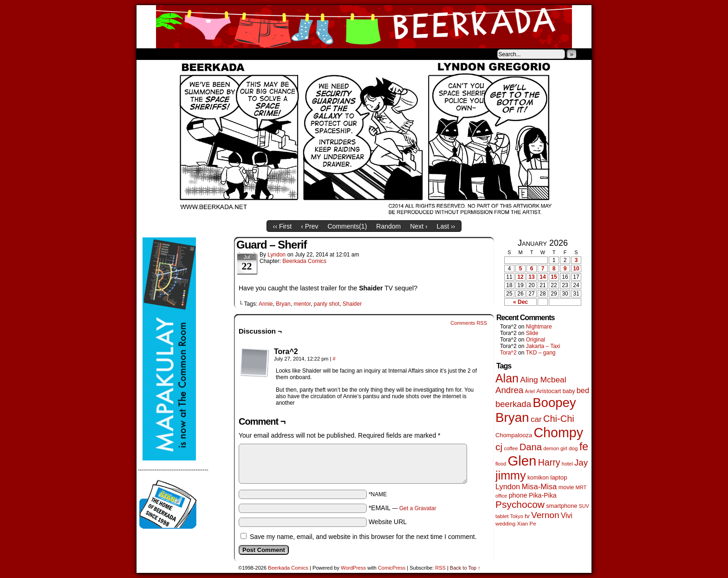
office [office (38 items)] (501, 496)
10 (576, 269)
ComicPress (392, 568)
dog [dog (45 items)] (573, 448)
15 (554, 277)
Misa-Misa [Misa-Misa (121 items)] (539, 487)
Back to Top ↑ (465, 568)
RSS (440, 568)
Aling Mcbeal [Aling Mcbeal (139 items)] (543, 380)
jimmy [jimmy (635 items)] (511, 475)
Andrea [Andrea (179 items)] (509, 390)
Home (149, 54)
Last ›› (446, 226)
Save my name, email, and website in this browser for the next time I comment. (363, 537)
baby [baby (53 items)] (569, 391)
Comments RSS (469, 323)
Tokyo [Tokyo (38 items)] (517, 516)
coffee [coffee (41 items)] (511, 448)
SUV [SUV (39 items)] (584, 506)
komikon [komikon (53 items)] (538, 478)
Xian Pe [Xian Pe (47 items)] (527, 523)
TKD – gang (540, 353)
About (177, 54)
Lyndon (276, 255)
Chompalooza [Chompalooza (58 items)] (514, 435)
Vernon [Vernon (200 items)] (545, 515)
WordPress (353, 568)
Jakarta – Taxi (543, 346)
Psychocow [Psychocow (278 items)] (520, 504)
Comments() (348, 226)
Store (206, 54)
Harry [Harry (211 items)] (549, 462)
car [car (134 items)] (536, 419)
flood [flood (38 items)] (501, 464)
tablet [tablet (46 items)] (502, 516)
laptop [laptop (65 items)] (559, 477)
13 (531, 277)
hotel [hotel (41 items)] (567, 464)
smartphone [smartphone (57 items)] (562, 506)
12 (520, 277)
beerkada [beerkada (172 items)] (513, 404)
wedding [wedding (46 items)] (505, 523)
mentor (302, 304)
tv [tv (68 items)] (527, 516)
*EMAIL (403, 508)
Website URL (388, 522)
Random (388, 226)
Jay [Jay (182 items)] (581, 463)
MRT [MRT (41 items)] (581, 487)
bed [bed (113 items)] (583, 390)
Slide (532, 333)
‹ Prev (309, 226)
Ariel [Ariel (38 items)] (530, 391)
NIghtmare (539, 327)
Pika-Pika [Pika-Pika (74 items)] (543, 495)
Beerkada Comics (364, 27)
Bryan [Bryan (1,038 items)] (512, 417)
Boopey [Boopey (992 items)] (554, 403)
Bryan (283, 304)
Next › (419, 226)
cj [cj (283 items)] (499, 447)
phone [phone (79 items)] (518, 495)
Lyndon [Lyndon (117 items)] (508, 486)
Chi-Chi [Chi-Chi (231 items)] (559, 419)
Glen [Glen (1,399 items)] (522, 461)
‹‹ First (282, 226)
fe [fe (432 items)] (584, 447)
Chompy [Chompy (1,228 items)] (558, 433)
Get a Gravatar (418, 508)
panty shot (327, 304)
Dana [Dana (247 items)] (531, 447)
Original (536, 340)
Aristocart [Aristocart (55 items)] (549, 391)
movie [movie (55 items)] (566, 487)
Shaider (352, 304)
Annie (266, 304)
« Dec (520, 302)
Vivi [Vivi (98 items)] (567, 516)
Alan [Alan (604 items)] (507, 378)
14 (543, 277)
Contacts (241, 54)
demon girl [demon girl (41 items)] (555, 448)
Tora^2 (508, 353)
